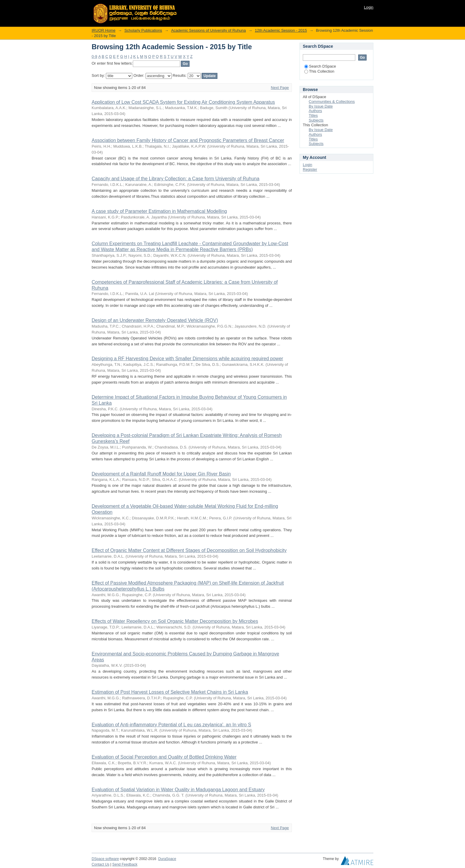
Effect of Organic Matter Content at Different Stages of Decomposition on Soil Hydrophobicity (189, 550)
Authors (315, 111)
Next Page (280, 88)
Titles (313, 115)
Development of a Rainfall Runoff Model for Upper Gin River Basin (161, 474)
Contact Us (101, 864)
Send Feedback (125, 864)
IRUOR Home (103, 30)
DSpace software (105, 859)
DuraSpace (167, 859)
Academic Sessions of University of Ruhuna (208, 30)
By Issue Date (321, 106)
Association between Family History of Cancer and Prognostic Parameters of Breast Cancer (188, 140)
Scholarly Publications (143, 30)
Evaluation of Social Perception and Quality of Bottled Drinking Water (164, 757)
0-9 (94, 56)
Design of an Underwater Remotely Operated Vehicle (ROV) (155, 320)
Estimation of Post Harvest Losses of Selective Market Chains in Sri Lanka (170, 692)
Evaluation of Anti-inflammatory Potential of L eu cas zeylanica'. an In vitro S (171, 725)
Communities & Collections (332, 102)
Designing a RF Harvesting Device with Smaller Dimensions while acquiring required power (187, 359)
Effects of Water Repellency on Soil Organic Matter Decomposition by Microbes (175, 621)
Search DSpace (320, 66)
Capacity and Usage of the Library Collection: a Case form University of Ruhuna (176, 179)
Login (369, 7)
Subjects (316, 120)
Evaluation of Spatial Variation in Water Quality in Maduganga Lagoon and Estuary (178, 790)
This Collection (319, 71)
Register (310, 169)
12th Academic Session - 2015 (281, 30)
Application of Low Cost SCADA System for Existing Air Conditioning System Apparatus (183, 102)
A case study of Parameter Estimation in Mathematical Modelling (159, 211)
